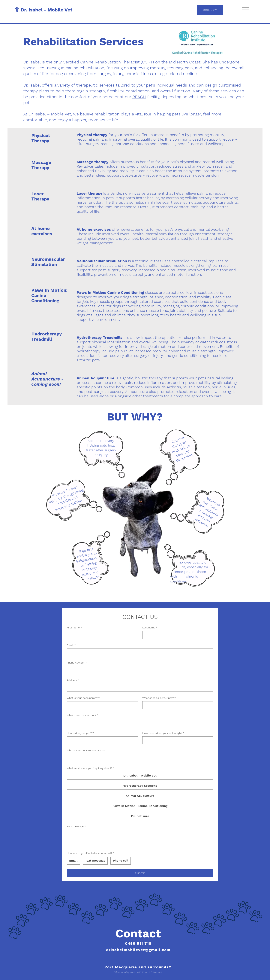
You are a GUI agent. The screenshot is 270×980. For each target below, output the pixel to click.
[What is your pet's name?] (101, 705)
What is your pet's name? (83, 698)
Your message (76, 826)
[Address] (139, 688)
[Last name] (177, 635)
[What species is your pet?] (177, 705)
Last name (150, 628)
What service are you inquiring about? (91, 768)
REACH (139, 97)
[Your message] (140, 838)
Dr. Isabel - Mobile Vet (47, 10)
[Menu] (245, 10)
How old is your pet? (80, 733)
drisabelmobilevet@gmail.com (138, 950)
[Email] (139, 652)
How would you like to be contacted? (91, 853)
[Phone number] (139, 670)
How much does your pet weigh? (163, 733)
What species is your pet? (159, 698)
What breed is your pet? (82, 716)
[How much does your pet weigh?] (177, 740)
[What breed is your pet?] (139, 723)
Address (73, 680)
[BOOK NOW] (210, 10)
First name (74, 628)
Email (71, 645)
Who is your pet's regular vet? (86, 751)
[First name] (101, 635)
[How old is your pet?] (101, 740)
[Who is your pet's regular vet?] (139, 758)
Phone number (77, 663)
